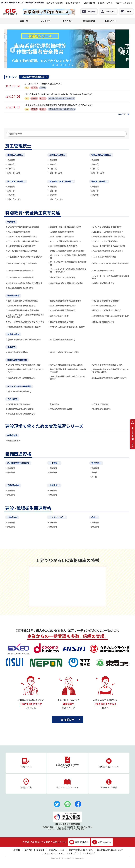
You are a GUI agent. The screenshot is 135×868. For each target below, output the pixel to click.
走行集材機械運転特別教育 (103, 283)
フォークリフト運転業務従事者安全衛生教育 (26, 322)
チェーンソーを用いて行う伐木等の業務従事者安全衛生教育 (26, 316)
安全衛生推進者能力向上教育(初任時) (107, 365)
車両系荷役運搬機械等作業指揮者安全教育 (67, 327)
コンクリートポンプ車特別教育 (105, 241)
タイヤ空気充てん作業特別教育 (63, 277)
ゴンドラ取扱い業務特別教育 (104, 257)
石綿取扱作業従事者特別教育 (62, 232)
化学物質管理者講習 (100, 404)
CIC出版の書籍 (72, 3)
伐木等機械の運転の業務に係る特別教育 (66, 283)
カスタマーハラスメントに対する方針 (62, 853)
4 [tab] (65, 65)
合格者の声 (68, 719)
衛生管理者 (55, 404)
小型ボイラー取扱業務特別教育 (21, 270)
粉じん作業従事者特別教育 (19, 232)
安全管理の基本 (14, 440)
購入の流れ (67, 21)
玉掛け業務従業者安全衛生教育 (63, 305)
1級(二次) (11, 169)
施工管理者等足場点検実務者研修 (22, 414)
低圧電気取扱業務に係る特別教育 (64, 246)
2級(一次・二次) (14, 173)
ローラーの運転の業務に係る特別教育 (66, 241)
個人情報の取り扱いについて (110, 850)
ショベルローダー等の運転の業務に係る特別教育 (110, 277)
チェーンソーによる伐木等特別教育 (22, 263)
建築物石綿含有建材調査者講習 (21, 409)
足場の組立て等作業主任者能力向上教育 (24, 365)
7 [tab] (77, 65)
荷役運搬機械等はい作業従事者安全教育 (24, 327)
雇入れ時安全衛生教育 (59, 316)
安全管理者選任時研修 (101, 409)
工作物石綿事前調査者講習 (61, 409)
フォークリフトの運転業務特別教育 (22, 236)
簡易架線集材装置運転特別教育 (21, 288)
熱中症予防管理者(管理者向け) (63, 339)
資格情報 (11, 160)
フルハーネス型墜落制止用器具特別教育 (109, 246)
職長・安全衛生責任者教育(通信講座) (23, 301)
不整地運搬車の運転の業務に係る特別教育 (25, 257)
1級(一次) (11, 164)
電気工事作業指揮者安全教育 (62, 322)
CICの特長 (46, 21)
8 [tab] (81, 65)
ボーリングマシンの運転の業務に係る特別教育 (68, 256)
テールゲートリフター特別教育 (21, 277)
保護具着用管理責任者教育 (19, 404)
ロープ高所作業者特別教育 (103, 270)
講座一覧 (24, 21)
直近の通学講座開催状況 (33, 77)
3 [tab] (61, 65)
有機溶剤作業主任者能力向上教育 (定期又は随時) (26, 371)
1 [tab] (53, 65)
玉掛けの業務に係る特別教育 (62, 236)
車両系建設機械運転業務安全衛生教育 (23, 310)
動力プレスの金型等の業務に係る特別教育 (67, 251)
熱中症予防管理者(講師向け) (19, 391)
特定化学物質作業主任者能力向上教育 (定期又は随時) (68, 371)
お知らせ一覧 (124, 114)
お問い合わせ (111, 21)
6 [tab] (73, 65)
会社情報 (16, 850)
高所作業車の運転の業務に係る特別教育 (109, 236)
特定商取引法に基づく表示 (81, 850)
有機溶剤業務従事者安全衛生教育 (106, 301)
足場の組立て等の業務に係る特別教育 (23, 227)
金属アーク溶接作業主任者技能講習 (65, 352)
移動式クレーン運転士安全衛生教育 (107, 310)
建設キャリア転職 (123, 3)
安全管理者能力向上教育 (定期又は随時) (66, 365)
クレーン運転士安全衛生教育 (104, 305)
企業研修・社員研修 (55, 3)
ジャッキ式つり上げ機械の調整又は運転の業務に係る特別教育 (68, 270)
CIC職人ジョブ (104, 3)
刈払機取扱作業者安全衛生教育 (63, 310)
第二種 (94, 477)
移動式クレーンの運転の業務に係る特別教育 (110, 263)
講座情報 (11, 472)
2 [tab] (57, 65)
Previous (13, 50)
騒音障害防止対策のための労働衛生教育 (24, 339)
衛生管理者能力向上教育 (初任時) (21, 378)
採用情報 (28, 850)
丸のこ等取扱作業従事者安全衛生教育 (66, 301)
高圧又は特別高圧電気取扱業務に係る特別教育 (68, 263)
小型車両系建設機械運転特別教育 (22, 246)
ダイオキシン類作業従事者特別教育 (107, 227)
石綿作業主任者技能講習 (18, 352)
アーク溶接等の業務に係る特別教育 (22, 251)
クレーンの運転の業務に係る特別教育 (23, 241)
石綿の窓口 (88, 3)
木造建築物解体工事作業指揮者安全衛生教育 (110, 316)
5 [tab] (69, 65)
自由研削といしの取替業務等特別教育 (108, 232)
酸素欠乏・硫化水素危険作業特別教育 (66, 227)
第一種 (94, 472)
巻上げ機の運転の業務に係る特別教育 (108, 251)
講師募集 (41, 850)
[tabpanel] (67, 49)
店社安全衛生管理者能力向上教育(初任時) (109, 378)
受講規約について (57, 850)
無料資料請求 (89, 21)
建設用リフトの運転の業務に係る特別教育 (25, 283)
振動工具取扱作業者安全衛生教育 (22, 305)
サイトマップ (89, 853)
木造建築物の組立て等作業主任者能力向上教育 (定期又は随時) (110, 371)
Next (121, 50)
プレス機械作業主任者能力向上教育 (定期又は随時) (68, 378)
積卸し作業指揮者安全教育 (103, 322)
